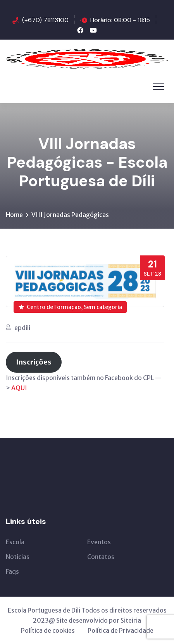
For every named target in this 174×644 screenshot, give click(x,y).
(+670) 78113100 (45, 20)
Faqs (12, 571)
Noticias (18, 557)
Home (14, 215)
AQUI (19, 388)
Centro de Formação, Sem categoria (70, 307)
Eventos (99, 542)
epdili (22, 328)
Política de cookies (48, 630)
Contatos (101, 557)
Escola (15, 542)
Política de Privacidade (121, 630)
